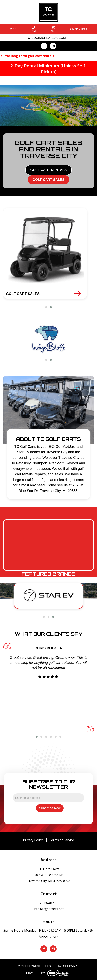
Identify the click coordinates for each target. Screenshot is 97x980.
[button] (46, 307)
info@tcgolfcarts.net (48, 909)
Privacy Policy (33, 840)
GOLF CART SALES (49, 180)
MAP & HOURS (80, 29)
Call (34, 29)
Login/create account (48, 38)
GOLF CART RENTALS (49, 170)
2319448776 (48, 903)
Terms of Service (62, 840)
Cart (53, 29)
